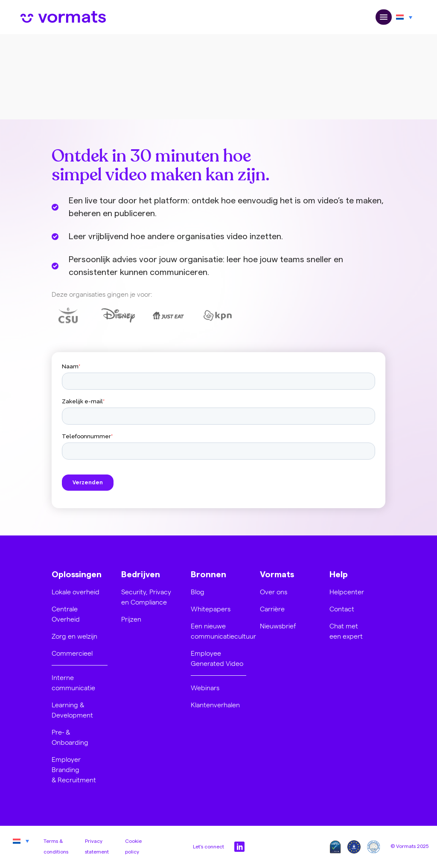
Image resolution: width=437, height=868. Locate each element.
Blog (198, 592)
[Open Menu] (384, 17)
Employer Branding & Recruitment (74, 769)
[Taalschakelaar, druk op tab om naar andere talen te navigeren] (404, 17)
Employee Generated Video (217, 658)
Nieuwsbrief (278, 626)
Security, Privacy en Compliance (146, 597)
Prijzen (131, 619)
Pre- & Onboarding (70, 737)
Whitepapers (211, 609)
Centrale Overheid (66, 614)
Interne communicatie (73, 682)
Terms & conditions (56, 847)
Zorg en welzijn (74, 636)
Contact (342, 609)
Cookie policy (133, 847)
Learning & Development (72, 710)
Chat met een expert (346, 631)
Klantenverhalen (215, 705)
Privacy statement (97, 847)
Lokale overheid (76, 592)
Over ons (274, 592)
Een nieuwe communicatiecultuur (223, 631)
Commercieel (72, 653)
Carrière (272, 609)
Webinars (205, 687)
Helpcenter (347, 592)
